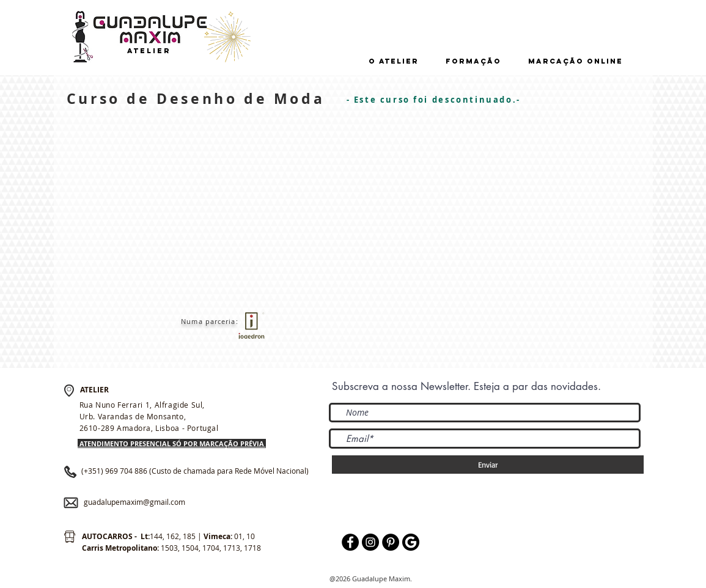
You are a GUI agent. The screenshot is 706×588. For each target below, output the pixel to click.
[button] (394, 61)
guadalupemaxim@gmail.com (134, 502)
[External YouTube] (227, 212)
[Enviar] (488, 465)
